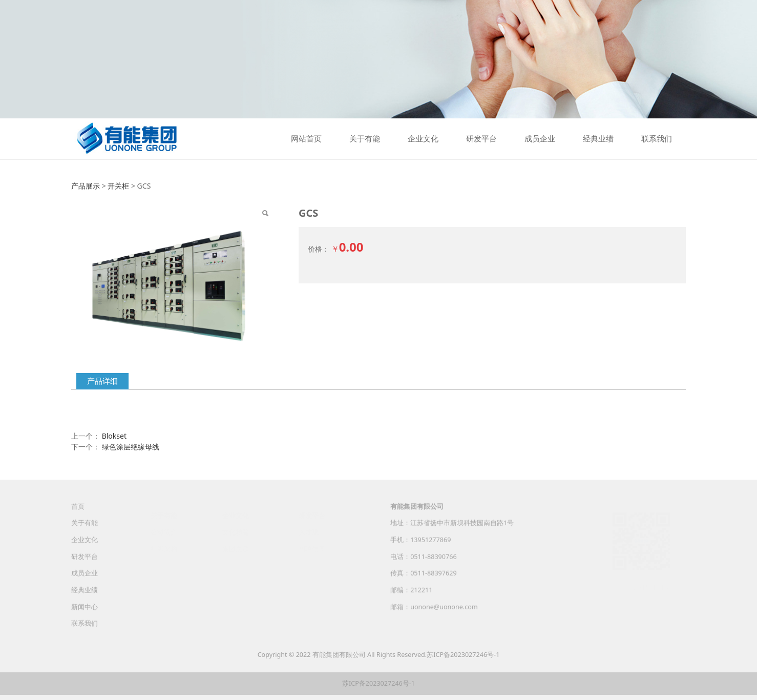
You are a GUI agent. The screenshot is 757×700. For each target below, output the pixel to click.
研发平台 (481, 139)
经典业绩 (598, 139)
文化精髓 (236, 531)
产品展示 (86, 186)
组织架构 (164, 548)
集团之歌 (236, 548)
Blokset (114, 436)
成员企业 (540, 139)
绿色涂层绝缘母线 (131, 447)
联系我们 (657, 139)
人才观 (309, 531)
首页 (78, 514)
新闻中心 (85, 615)
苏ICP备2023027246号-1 (463, 655)
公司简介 (164, 531)
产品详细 (102, 381)
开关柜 (118, 186)
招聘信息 (312, 548)
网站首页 (306, 139)
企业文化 (423, 139)
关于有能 (365, 139)
